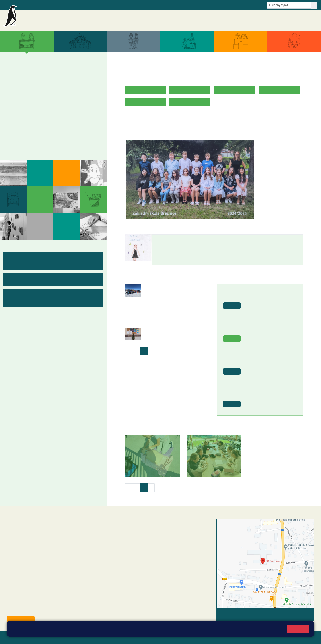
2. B (32, 80)
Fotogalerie (22, 144)
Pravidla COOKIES (167, 638)
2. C (32, 89)
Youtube (114, 5)
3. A (49, 72)
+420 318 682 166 (144, 553)
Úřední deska (291, 21)
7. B (36, 115)
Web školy (306, 638)
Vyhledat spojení (299, 614)
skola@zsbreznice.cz (136, 558)
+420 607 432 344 (145, 548)
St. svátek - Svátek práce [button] (266, 362)
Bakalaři (26, 5)
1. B (15, 80)
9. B (66, 115)
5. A (83, 72)
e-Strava (64, 5)
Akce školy (206, 21)
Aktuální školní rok (229, 21)
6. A (15, 106)
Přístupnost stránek (135, 638)
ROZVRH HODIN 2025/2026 (147, 116)
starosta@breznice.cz (31, 610)
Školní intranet (45, 5)
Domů (129, 67)
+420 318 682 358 (130, 525)
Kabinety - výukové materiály (40, 136)
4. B (66, 80)
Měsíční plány (25, 127)
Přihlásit (110, 638)
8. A (49, 106)
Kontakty (310, 21)
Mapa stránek (90, 638)
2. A (32, 72)
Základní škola (57, 19)
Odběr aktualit (95, 5)
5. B (83, 80)
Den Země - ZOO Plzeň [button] (264, 330)
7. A (32, 106)
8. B (49, 115)
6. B (15, 115)
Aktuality (189, 21)
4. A (66, 72)
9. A (66, 106)
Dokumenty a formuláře (262, 21)
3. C (49, 89)
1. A (15, 72)
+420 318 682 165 (146, 544)
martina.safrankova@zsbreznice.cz (178, 261)
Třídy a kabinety (150, 67)
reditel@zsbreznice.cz (137, 530)
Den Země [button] (254, 297)
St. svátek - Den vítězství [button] (266, 395)
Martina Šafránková (174, 239)
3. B (49, 80)
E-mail (78, 5)
